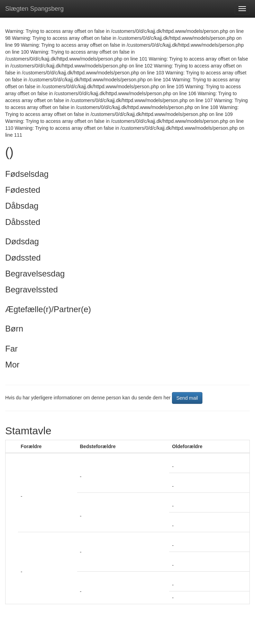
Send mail (187, 398)
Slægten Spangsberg (34, 9)
